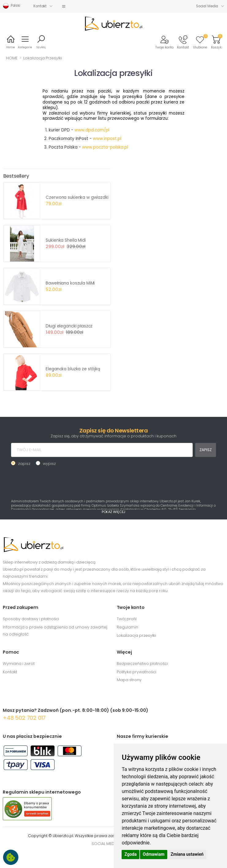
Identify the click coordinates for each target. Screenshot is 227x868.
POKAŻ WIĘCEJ (114, 512)
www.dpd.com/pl (92, 130)
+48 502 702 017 (24, 718)
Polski (11, 6)
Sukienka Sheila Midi (66, 240)
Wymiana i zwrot (19, 664)
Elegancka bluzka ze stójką (73, 369)
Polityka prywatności (136, 672)
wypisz (49, 464)
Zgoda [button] (131, 854)
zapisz (24, 464)
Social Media (207, 6)
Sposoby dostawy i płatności (31, 619)
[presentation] (58, 482)
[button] (164, 42)
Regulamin (127, 627)
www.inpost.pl (107, 139)
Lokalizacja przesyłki (136, 635)
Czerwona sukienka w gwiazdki (77, 197)
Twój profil (127, 619)
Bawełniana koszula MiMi (70, 283)
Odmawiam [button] (154, 854)
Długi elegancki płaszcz (69, 326)
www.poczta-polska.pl (105, 147)
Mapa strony (129, 680)
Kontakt (40, 6)
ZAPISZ (205, 450)
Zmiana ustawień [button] (187, 854)
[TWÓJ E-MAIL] (102, 450)
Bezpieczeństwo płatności (142, 664)
